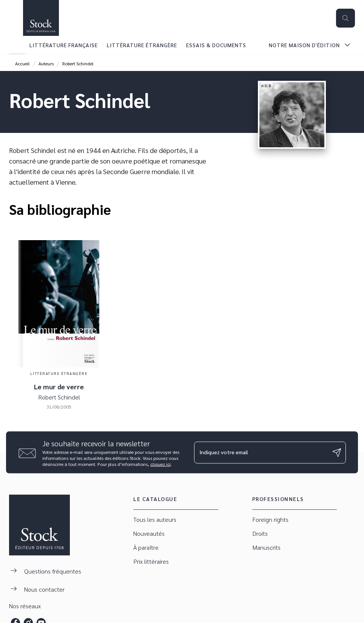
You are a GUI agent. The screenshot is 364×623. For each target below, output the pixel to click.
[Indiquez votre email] (261, 452)
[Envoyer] (337, 452)
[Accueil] (41, 18)
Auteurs (46, 63)
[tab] (17, 45)
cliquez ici (160, 464)
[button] (176, 520)
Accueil (22, 63)
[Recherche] (345, 18)
